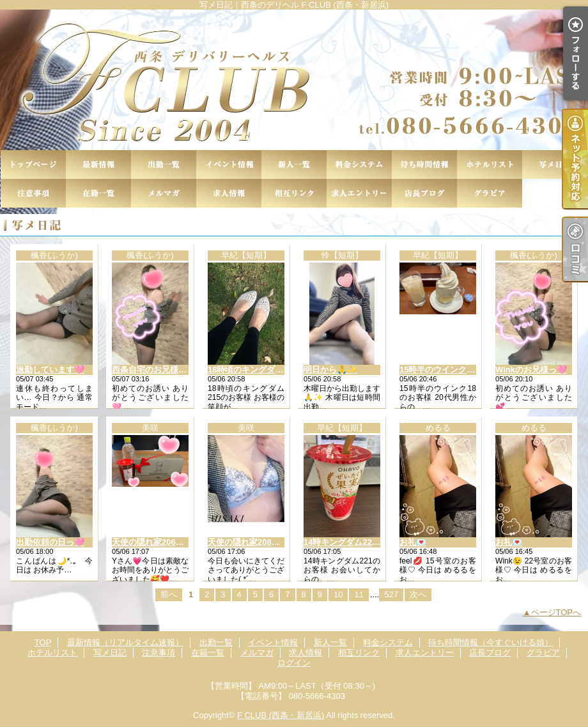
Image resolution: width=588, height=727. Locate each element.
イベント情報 (229, 165)
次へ (418, 594)
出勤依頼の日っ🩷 (50, 542)
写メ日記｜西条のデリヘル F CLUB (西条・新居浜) (294, 80)
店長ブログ (424, 193)
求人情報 (229, 193)
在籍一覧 (98, 193)
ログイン (294, 663)
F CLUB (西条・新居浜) (281, 715)
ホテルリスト (490, 165)
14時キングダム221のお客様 (357, 542)
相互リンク (294, 193)
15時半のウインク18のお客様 (454, 370)
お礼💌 (413, 542)
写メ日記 (555, 165)
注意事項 (33, 193)
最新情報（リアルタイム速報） (98, 165)
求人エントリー (359, 193)
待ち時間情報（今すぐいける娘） (424, 165)
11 (359, 594)
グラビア (490, 193)
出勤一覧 (164, 165)
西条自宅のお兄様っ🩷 (154, 370)
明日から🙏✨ (330, 370)
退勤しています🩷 (50, 370)
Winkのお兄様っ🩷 (531, 370)
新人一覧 (294, 165)
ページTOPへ (556, 612)
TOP (33, 165)
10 (338, 594)
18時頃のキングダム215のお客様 (269, 370)
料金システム (359, 165)
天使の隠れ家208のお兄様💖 (261, 542)
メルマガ (164, 193)
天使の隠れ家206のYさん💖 (164, 542)
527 (391, 594)
